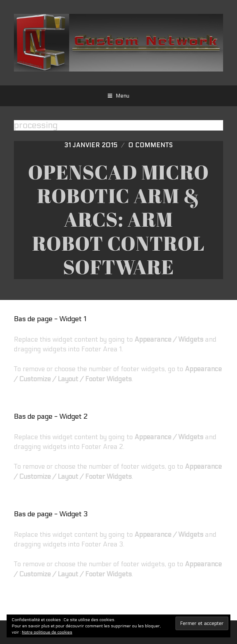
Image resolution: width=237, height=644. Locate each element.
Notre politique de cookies (47, 632)
